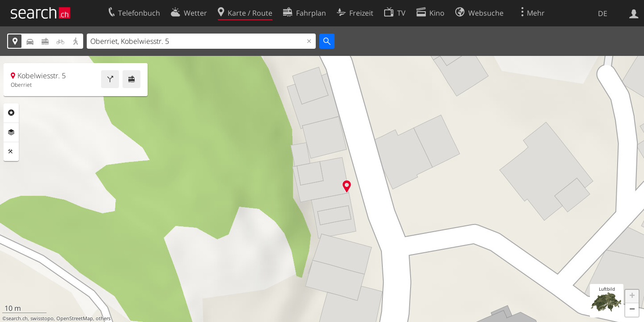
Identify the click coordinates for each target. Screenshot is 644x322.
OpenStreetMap (75, 318)
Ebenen (11, 132)
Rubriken (11, 113)
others (103, 318)
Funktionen (11, 152)
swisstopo (42, 318)
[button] (632, 297)
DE (603, 13)
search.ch (17, 318)
